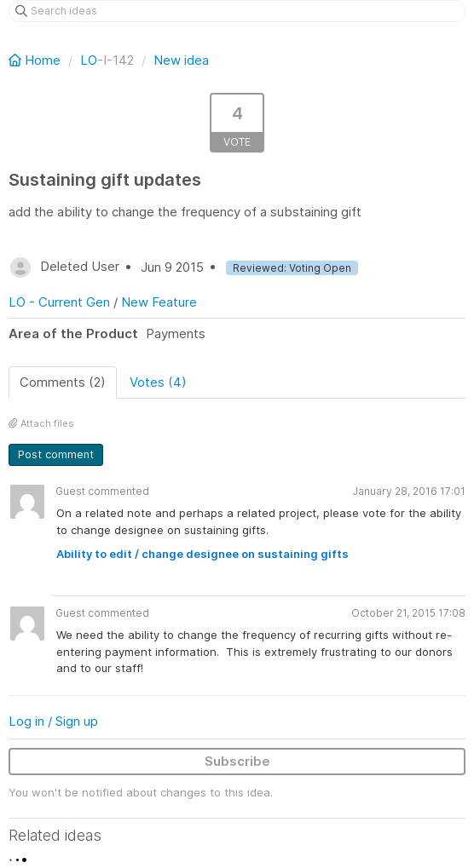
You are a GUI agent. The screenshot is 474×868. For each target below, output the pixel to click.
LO (89, 60)
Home (36, 60)
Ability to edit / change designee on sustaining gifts (202, 554)
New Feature (159, 302)
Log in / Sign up (53, 721)
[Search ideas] (237, 11)
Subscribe (237, 761)
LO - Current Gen (59, 302)
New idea (181, 60)
